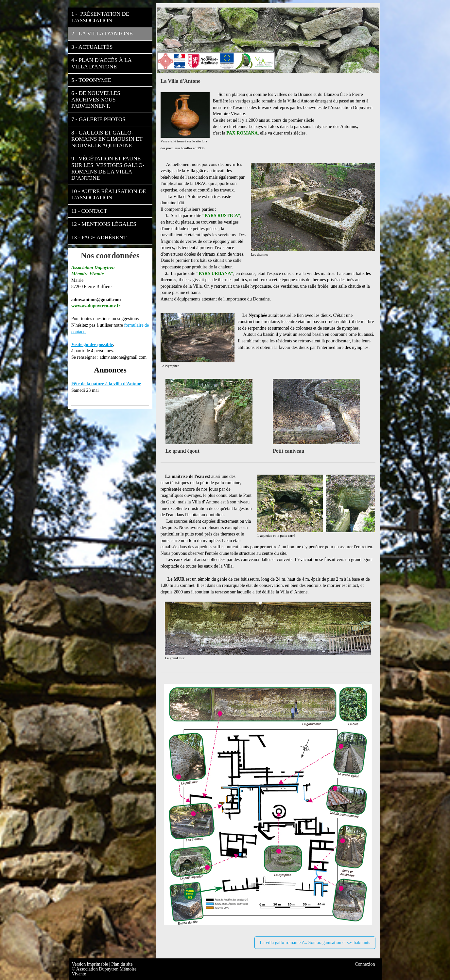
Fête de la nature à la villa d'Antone (106, 384)
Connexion (365, 964)
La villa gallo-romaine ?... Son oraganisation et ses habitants (315, 943)
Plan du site (122, 964)
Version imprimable (91, 964)
